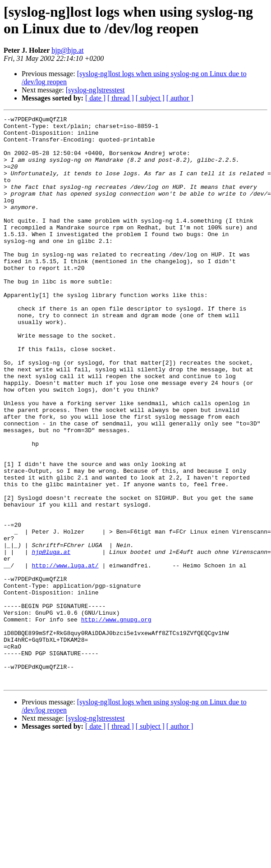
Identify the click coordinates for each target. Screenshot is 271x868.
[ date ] (95, 98)
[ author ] (180, 98)
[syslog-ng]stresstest (95, 90)
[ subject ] (150, 98)
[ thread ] (121, 98)
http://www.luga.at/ (65, 656)
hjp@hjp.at (67, 50)
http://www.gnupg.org (116, 721)
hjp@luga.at (51, 640)
